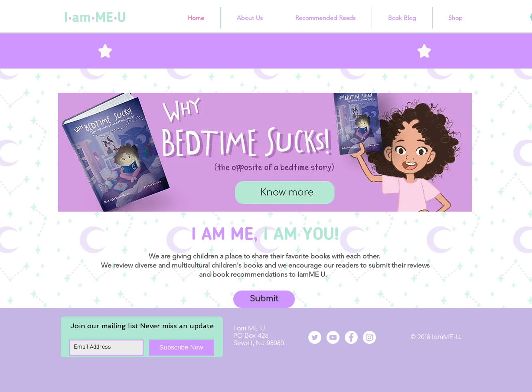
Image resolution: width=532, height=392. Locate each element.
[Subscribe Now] (181, 348)
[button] (264, 299)
